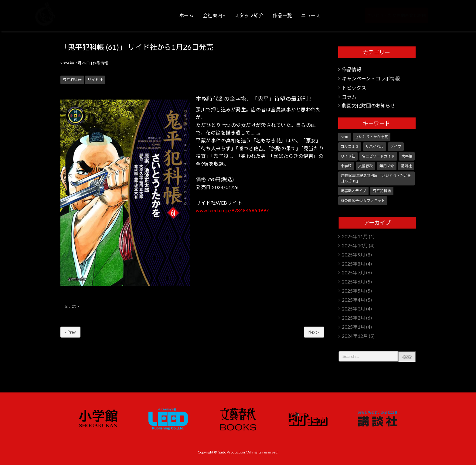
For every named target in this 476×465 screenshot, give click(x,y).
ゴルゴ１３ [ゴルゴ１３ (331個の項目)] (350, 146)
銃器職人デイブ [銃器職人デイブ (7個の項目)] (353, 191)
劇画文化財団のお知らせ (369, 105)
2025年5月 (354, 291)
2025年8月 (354, 264)
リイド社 (95, 80)
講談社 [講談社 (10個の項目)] (406, 166)
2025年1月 (354, 327)
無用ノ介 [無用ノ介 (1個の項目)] (387, 166)
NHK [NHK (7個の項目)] (345, 137)
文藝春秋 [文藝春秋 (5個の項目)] (365, 166)
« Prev (70, 332)
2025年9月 (354, 255)
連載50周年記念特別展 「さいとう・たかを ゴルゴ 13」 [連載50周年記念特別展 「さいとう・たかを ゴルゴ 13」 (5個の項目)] (376, 178)
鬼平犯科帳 (72, 80)
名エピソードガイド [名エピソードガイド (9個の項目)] (378, 156)
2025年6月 (354, 282)
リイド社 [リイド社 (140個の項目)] (348, 156)
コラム (349, 97)
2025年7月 (354, 272)
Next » (314, 332)
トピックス (354, 88)
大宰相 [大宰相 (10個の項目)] (407, 156)
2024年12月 (355, 336)
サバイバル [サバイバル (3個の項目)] (375, 146)
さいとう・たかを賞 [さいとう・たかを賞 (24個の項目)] (372, 137)
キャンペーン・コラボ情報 (371, 78)
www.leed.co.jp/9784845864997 (232, 210)
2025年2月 (354, 318)
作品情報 (100, 63)
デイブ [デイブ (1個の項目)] (396, 146)
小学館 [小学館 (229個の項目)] (346, 166)
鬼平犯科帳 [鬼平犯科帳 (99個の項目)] (382, 191)
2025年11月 (355, 236)
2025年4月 (354, 300)
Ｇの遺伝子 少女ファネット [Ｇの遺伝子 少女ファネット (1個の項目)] (363, 200)
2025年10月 (355, 245)
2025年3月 (354, 309)
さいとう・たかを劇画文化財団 (386, 15)
